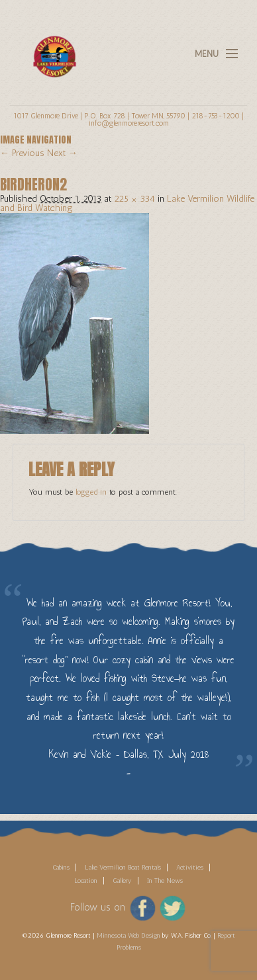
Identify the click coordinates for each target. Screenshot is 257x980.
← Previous (22, 153)
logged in (91, 492)
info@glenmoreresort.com (129, 123)
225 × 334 (134, 199)
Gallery (122, 881)
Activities (190, 868)
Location (86, 881)
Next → (62, 153)
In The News (165, 881)
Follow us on (98, 907)
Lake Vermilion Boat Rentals (123, 868)
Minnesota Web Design (128, 936)
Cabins (61, 868)
